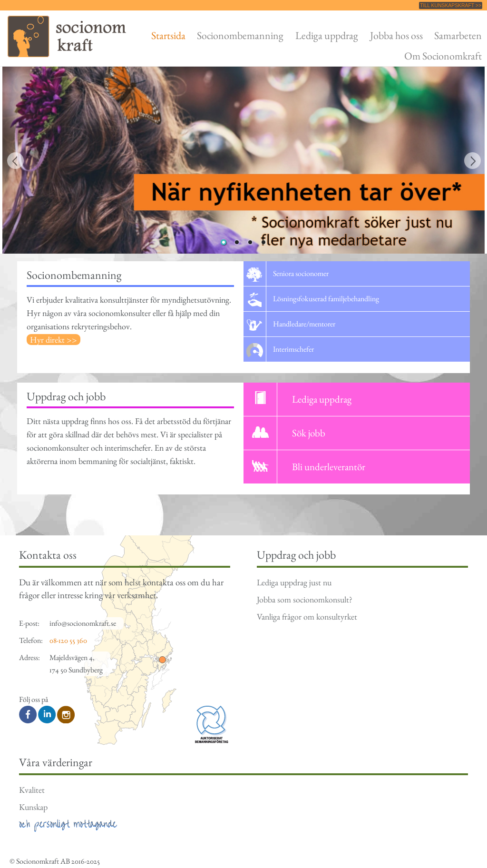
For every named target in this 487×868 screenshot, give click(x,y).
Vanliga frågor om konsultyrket (307, 616)
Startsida (168, 35)
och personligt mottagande (68, 824)
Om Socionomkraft (443, 56)
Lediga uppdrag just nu (294, 582)
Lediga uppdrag (327, 35)
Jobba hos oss (396, 35)
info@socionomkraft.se (83, 623)
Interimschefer (293, 349)
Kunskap (33, 807)
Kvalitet (32, 790)
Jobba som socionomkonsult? (304, 599)
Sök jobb (309, 433)
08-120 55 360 (68, 640)
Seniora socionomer (301, 273)
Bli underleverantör (329, 467)
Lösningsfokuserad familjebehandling (326, 299)
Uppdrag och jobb (66, 396)
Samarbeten (458, 35)
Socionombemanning (240, 35)
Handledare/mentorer (304, 324)
